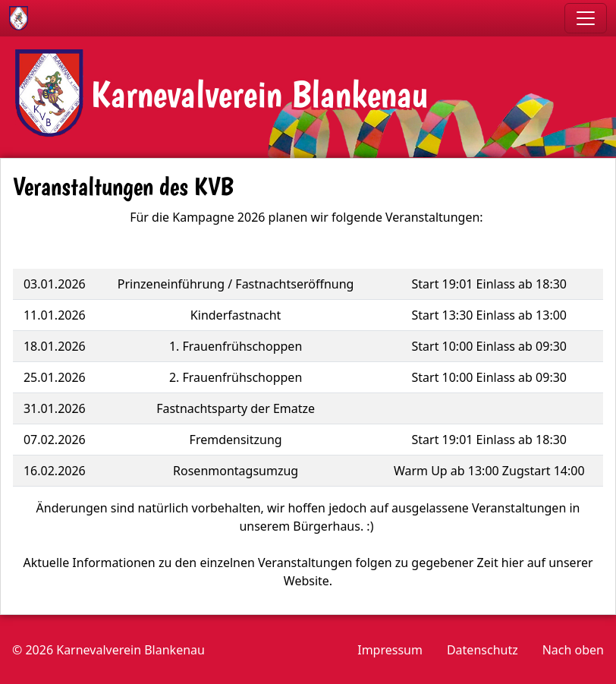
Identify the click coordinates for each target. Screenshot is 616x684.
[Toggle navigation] (586, 18)
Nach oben (573, 650)
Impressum (390, 650)
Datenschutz (482, 650)
